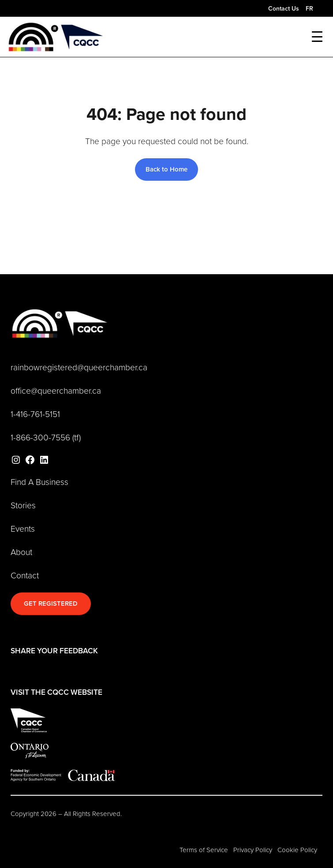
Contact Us (284, 8)
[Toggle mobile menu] (317, 37)
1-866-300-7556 (40, 437)
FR (309, 8)
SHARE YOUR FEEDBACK (54, 650)
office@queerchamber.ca (56, 390)
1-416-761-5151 (35, 414)
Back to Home (166, 169)
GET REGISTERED (51, 603)
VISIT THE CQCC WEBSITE (56, 692)
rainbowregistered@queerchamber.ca (79, 367)
